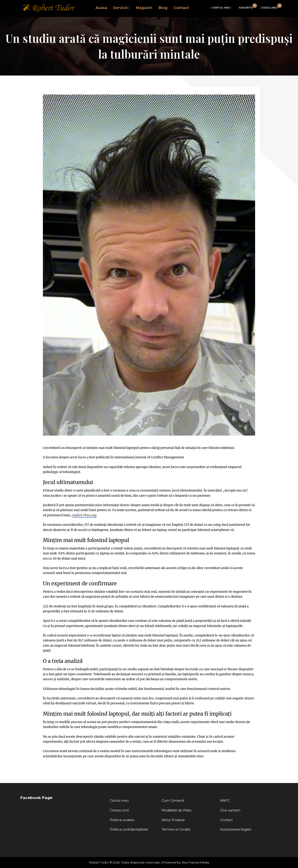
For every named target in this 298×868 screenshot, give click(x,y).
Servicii (120, 8)
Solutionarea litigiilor (236, 829)
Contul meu (119, 801)
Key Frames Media (196, 862)
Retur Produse (173, 820)
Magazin (144, 8)
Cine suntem (230, 810)
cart (269, 8)
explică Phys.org (84, 515)
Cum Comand (173, 801)
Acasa (101, 8)
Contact (181, 8)
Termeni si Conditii (176, 829)
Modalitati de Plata (176, 810)
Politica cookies (122, 820)
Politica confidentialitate (129, 829)
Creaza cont (119, 810)
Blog (163, 8)
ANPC (225, 801)
